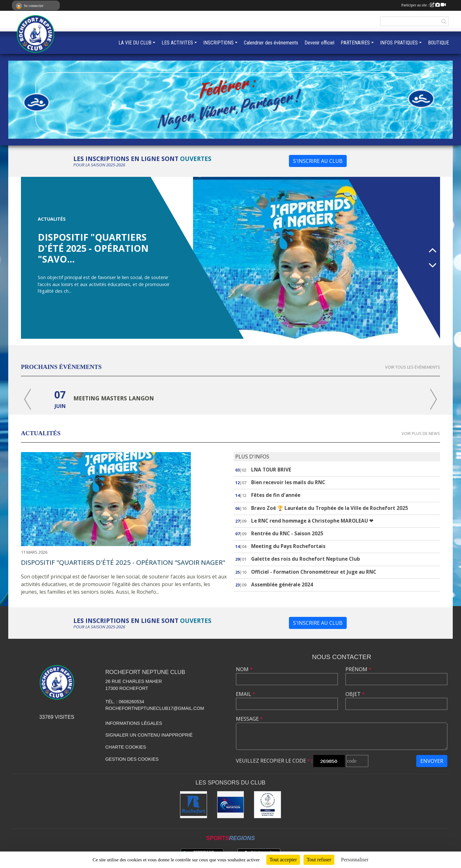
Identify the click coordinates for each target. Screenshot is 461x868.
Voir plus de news (421, 433)
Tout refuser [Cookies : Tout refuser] (319, 860)
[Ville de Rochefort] (194, 805)
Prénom (358, 669)
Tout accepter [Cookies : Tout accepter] (283, 860)
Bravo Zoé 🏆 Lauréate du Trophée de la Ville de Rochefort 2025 (330, 508)
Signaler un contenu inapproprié (149, 735)
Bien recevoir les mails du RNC (288, 482)
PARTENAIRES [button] (355, 43)
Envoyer (432, 761)
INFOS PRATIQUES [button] (399, 43)
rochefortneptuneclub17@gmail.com (155, 708)
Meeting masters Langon (114, 398)
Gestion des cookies (132, 759)
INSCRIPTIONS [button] (218, 43)
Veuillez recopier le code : (274, 761)
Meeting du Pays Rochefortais (288, 546)
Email (246, 694)
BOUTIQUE (438, 43)
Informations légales (134, 723)
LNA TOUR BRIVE (271, 470)
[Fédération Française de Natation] (231, 805)
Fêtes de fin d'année (276, 495)
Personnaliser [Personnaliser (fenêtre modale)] (355, 860)
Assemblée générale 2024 (282, 585)
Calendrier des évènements (271, 43)
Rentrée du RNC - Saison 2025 (287, 534)
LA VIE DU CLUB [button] (135, 43)
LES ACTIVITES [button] (177, 43)
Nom (244, 669)
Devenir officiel (319, 43)
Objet (355, 694)
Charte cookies (126, 747)
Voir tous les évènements (413, 367)
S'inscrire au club (318, 161)
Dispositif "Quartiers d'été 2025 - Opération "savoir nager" (123, 562)
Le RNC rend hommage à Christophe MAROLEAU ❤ (312, 521)
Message (249, 719)
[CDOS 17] (267, 805)
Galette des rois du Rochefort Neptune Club (306, 559)
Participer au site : (424, 5)
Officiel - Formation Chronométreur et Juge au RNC (314, 572)
